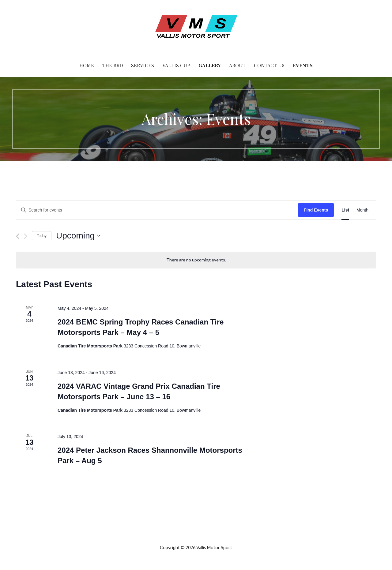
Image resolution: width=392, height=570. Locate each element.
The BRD (113, 65)
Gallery (210, 65)
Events (303, 65)
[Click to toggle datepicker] (78, 236)
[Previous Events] (18, 236)
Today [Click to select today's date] (42, 236)
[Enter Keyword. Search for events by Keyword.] (157, 210)
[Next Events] (26, 236)
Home (87, 65)
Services (143, 65)
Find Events (316, 210)
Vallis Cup (176, 65)
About (237, 65)
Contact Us (269, 65)
